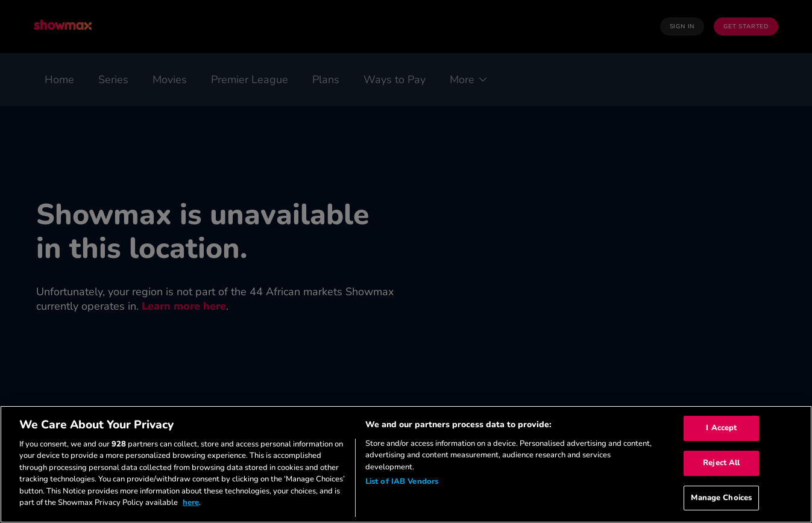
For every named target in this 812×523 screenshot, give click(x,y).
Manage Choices (721, 498)
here (191, 503)
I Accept (721, 428)
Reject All (721, 463)
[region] (406, 464)
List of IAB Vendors (402, 481)
